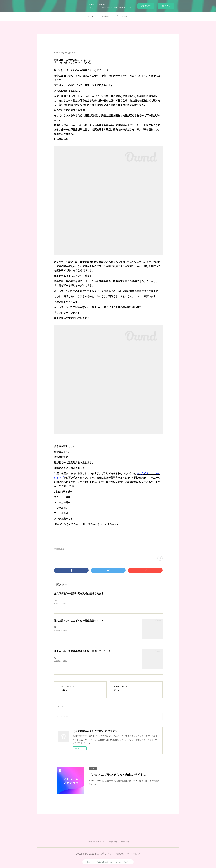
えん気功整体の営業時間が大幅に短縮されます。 (80, 594)
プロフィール (122, 16)
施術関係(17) (59, 549)
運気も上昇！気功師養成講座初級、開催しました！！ (82, 652)
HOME (91, 16)
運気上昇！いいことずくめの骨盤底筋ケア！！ (79, 621)
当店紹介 (105, 16)
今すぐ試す (146, 6)
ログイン (166, 6)
